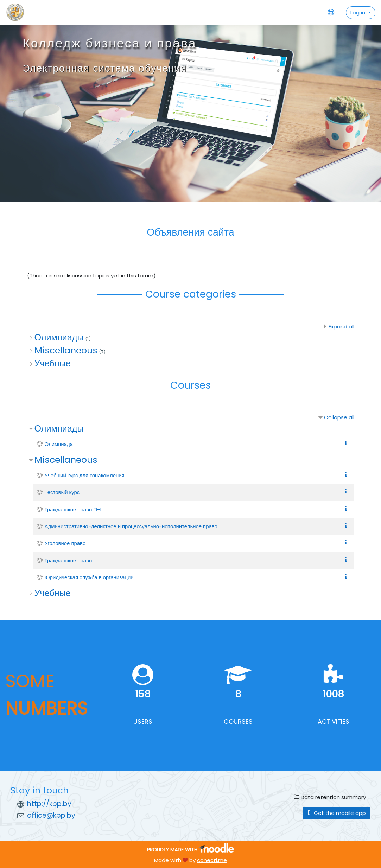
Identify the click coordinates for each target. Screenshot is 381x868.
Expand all (341, 327)
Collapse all (339, 417)
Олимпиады (59, 337)
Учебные (53, 363)
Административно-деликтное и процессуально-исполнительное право (131, 526)
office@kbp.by (51, 815)
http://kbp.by (49, 804)
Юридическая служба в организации (89, 577)
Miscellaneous (66, 350)
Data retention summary (330, 797)
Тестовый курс (62, 492)
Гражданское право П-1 (73, 509)
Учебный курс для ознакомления (85, 475)
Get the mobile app (336, 813)
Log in (358, 12)
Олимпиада (59, 444)
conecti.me (212, 860)
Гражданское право (68, 560)
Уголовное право (65, 543)
